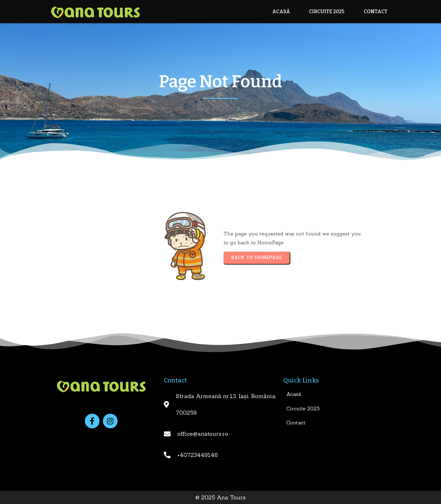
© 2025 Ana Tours (221, 497)
